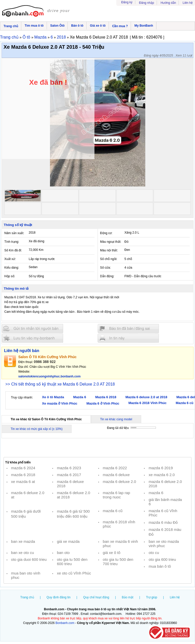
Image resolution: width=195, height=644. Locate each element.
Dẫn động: (107, 276)
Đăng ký (127, 2)
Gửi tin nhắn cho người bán (32, 329)
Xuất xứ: (10, 259)
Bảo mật (128, 597)
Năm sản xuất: (14, 233)
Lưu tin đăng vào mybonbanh (32, 338)
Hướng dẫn (168, 3)
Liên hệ (188, 3)
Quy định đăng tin (58, 597)
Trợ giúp (152, 597)
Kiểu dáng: (12, 268)
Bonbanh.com (65, 623)
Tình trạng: (12, 242)
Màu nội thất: (109, 250)
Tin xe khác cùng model (116, 419)
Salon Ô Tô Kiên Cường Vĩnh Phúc (47, 357)
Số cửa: (105, 268)
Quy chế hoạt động (96, 597)
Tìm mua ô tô (34, 26)
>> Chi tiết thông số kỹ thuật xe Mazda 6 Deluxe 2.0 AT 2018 (60, 384)
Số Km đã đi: (13, 250)
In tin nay (128, 338)
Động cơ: (106, 233)
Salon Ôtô (58, 26)
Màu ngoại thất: (111, 242)
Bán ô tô (77, 26)
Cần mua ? (120, 26)
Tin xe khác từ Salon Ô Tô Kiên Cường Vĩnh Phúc (46, 419)
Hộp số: (10, 276)
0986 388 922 (45, 362)
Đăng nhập (147, 3)
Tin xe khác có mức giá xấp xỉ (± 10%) (37, 429)
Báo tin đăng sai (128, 329)
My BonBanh (144, 26)
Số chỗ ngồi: (109, 259)
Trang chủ (11, 26)
